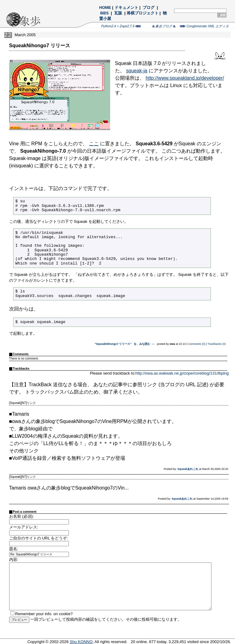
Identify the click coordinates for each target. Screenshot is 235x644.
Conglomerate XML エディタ (204, 26)
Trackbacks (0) (216, 344)
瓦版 (118, 13)
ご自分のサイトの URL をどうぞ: (39, 538)
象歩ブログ (164, 26)
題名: (14, 549)
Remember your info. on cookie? (44, 614)
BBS (104, 13)
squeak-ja (137, 71)
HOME (105, 8)
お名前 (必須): (22, 516)
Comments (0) (197, 344)
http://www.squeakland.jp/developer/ (185, 78)
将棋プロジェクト (143, 13)
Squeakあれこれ (188, 469)
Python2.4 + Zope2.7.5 (121, 26)
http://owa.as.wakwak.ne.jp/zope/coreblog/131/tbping (182, 373)
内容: (14, 560)
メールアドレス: (24, 527)
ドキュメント (126, 8)
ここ (94, 144)
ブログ (149, 8)
